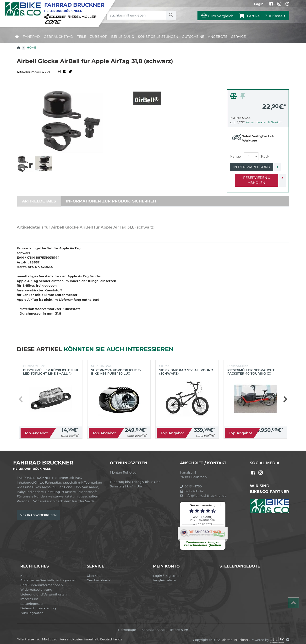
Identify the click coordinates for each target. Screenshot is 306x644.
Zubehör (99, 37)
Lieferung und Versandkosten (44, 589)
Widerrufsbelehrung (36, 584)
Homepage (127, 625)
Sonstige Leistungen (158, 37)
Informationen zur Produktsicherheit (111, 196)
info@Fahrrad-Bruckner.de (203, 491)
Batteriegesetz (32, 599)
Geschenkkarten (100, 575)
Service (238, 37)
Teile (82, 37)
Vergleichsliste (164, 575)
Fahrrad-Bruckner (235, 634)
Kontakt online (32, 571)
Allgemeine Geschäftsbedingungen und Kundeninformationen (48, 578)
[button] (285, 394)
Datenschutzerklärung (38, 603)
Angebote (218, 37)
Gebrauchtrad (58, 37)
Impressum (29, 594)
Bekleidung (123, 37)
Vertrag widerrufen (38, 510)
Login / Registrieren (168, 571)
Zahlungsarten (32, 608)
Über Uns (94, 571)
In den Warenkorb (254, 167)
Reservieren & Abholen (254, 178)
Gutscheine (193, 37)
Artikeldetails (39, 196)
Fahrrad (31, 37)
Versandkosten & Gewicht (264, 122)
